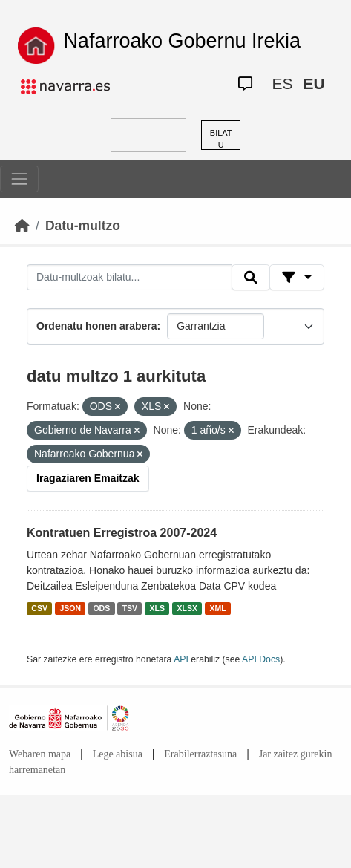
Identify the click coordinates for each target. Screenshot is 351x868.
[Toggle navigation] (19, 179)
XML (217, 608)
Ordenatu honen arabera (97, 326)
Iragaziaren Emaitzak (88, 478)
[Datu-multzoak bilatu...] (129, 278)
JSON (70, 608)
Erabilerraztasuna (200, 754)
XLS (157, 608)
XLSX (187, 608)
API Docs (261, 659)
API (181, 659)
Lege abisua (118, 754)
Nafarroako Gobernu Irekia (182, 41)
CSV (39, 608)
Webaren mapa (40, 754)
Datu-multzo (83, 226)
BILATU (221, 139)
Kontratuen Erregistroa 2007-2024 (122, 533)
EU (314, 84)
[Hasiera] (22, 226)
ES (282, 84)
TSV (130, 608)
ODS (101, 608)
